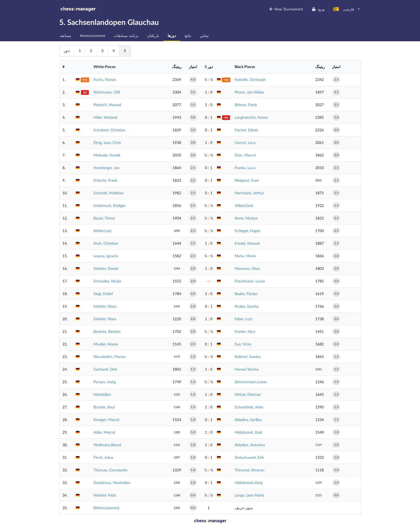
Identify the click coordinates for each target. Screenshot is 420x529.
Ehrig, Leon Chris (107, 142)
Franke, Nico (245, 331)
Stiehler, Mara (105, 319)
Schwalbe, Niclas (107, 281)
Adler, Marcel (104, 432)
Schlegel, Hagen (248, 231)
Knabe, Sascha (247, 306)
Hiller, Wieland (105, 117)
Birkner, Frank (246, 105)
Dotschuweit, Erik (249, 457)
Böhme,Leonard (106, 508)
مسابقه (65, 36)
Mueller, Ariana (106, 344)
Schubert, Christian (109, 130)
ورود (318, 9)
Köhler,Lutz (102, 231)
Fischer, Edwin (246, 130)
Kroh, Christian (106, 243)
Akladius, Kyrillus (248, 420)
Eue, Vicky (243, 344)
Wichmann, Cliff (107, 92)
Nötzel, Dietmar (248, 394)
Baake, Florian (246, 294)
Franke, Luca (245, 168)
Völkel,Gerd (244, 205)
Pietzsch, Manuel (107, 105)
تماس (204, 36)
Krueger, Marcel (106, 420)
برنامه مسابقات (126, 36)
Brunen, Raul (104, 407)
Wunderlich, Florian (110, 357)
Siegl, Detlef (103, 294)
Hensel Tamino (247, 369)
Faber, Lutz (243, 319)
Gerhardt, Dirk (105, 369)
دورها (172, 36)
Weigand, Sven (247, 180)
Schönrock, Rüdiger (110, 205)
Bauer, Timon (104, 218)
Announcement (93, 36)
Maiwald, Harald (107, 155)
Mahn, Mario (245, 256)
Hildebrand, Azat (248, 432)
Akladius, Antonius (250, 445)
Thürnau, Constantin (110, 470)
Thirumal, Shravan (250, 470)
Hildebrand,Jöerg (249, 483)
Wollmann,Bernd (107, 445)
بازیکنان (153, 36)
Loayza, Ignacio (106, 256)
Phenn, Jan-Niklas (249, 92)
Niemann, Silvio (247, 268)
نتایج (188, 36)
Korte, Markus (246, 218)
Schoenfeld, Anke (249, 407)
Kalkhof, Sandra (248, 357)
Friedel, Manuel (247, 243)
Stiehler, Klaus (105, 306)
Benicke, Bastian (107, 331)
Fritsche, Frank (105, 180)
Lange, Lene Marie (249, 495)
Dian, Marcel (245, 155)
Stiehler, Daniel (106, 268)
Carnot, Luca (245, 142)
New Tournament (286, 9)
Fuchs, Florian (105, 79)
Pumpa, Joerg (105, 382)
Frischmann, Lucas (250, 281)
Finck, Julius (103, 457)
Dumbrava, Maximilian (112, 483)
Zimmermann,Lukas (251, 382)
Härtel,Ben (102, 394)
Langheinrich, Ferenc (252, 117)
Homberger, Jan (106, 168)
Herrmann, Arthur (249, 193)
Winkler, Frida (105, 495)
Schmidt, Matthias (108, 193)
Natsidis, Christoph (250, 79)
